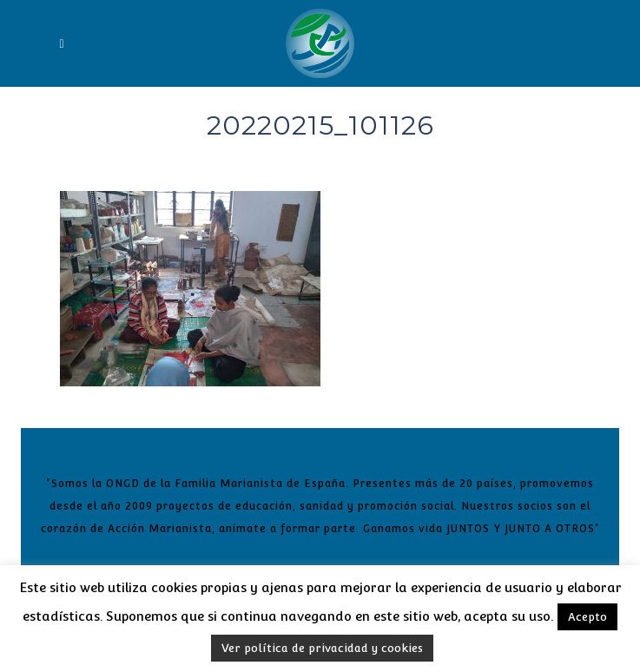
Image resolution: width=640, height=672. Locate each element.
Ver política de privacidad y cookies (322, 648)
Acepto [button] (587, 617)
